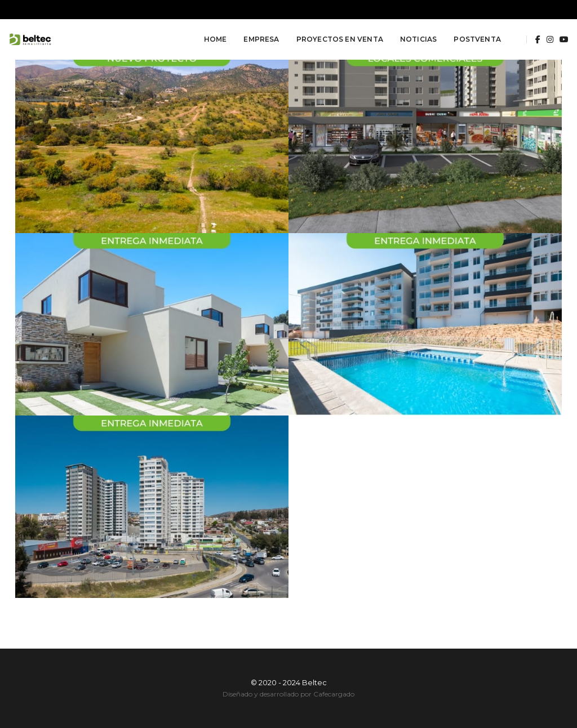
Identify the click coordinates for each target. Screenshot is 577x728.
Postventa (477, 39)
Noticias (418, 39)
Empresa (261, 39)
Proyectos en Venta (340, 39)
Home (216, 39)
